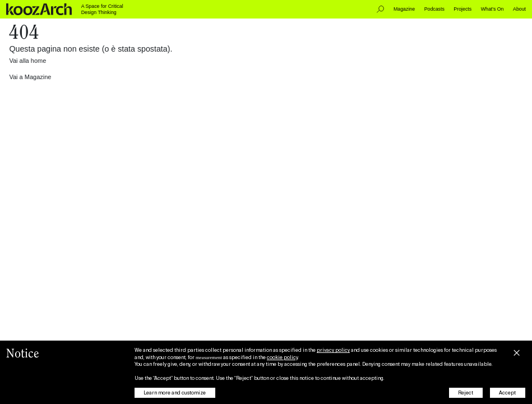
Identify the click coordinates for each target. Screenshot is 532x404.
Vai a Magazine (30, 77)
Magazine (404, 9)
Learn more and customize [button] (175, 393)
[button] (516, 351)
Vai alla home (27, 61)
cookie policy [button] (282, 357)
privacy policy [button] (333, 350)
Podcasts (434, 9)
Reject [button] (466, 393)
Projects (462, 9)
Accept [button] (507, 393)
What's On (492, 9)
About (519, 9)
